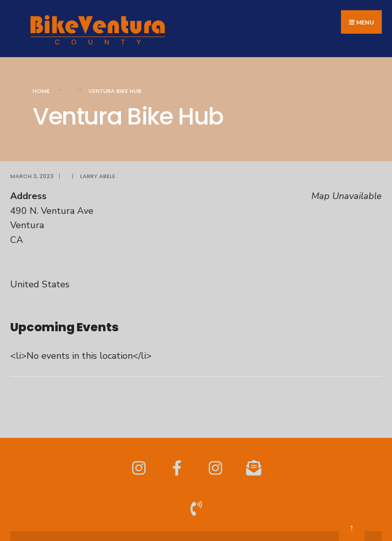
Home (41, 91)
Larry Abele (98, 176)
